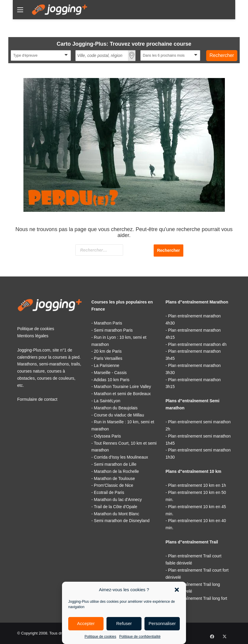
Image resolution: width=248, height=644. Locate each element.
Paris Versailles (108, 358)
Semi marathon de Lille (115, 464)
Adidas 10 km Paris (112, 380)
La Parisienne (107, 365)
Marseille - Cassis (110, 373)
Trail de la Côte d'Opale (115, 507)
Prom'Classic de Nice (114, 485)
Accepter (86, 623)
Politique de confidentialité (140, 637)
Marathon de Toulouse (115, 478)
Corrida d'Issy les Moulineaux (121, 457)
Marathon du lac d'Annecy (118, 500)
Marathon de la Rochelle (117, 471)
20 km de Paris (108, 351)
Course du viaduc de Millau (119, 415)
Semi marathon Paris (113, 330)
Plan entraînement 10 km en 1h (197, 485)
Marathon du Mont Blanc (117, 514)
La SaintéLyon (107, 401)
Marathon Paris (108, 323)
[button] (177, 590)
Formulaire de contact (37, 399)
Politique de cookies (100, 637)
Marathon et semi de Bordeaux (122, 394)
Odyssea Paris (108, 436)
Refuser (124, 623)
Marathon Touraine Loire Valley (123, 387)
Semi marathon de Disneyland (122, 521)
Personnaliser (162, 623)
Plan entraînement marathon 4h (197, 344)
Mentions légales (33, 336)
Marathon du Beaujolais (116, 408)
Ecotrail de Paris (109, 492)
